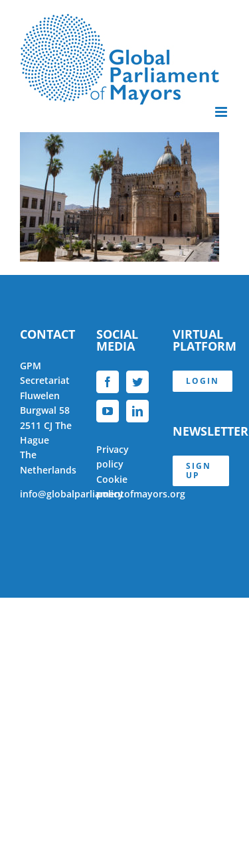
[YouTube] (108, 411)
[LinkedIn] (137, 411)
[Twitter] (137, 382)
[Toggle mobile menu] (222, 112)
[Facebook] (108, 382)
